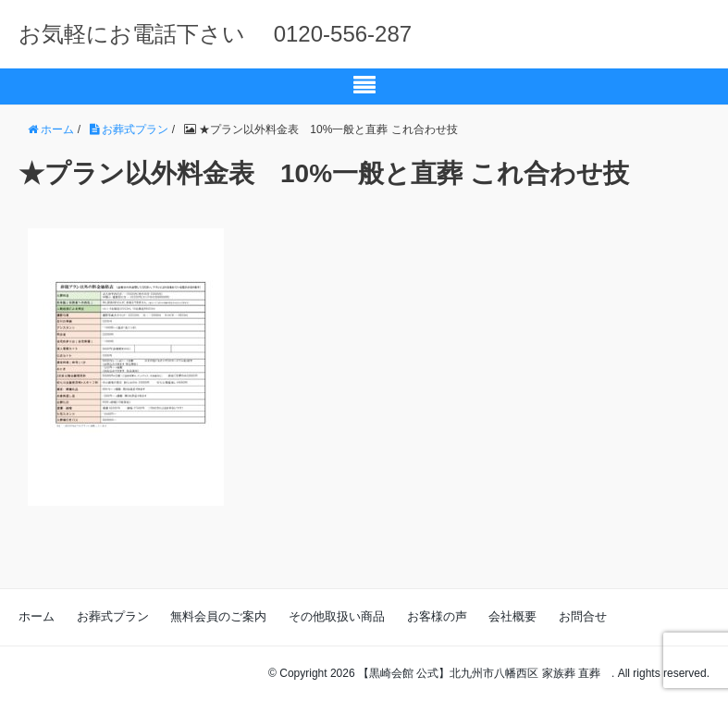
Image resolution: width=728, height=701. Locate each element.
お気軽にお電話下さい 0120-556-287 (215, 34)
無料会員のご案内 (218, 616)
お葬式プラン (113, 616)
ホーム (37, 616)
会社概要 (512, 616)
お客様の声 (437, 616)
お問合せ (583, 616)
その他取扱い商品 (337, 616)
